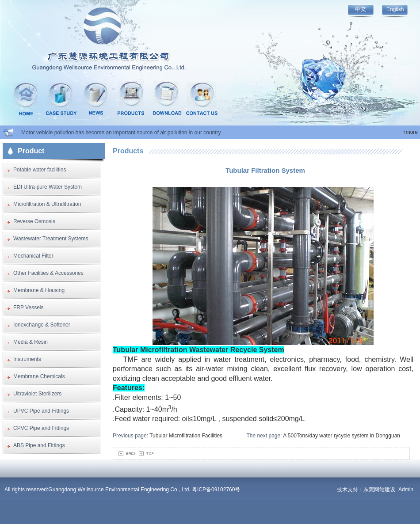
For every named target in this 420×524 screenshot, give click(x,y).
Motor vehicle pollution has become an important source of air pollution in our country (121, 133)
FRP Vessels (28, 308)
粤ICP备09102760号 (216, 490)
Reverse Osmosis (34, 221)
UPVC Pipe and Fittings (41, 411)
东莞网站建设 (379, 490)
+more (410, 132)
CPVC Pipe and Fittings (41, 428)
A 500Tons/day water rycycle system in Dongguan (342, 436)
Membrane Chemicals (39, 376)
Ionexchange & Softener (42, 325)
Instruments (27, 359)
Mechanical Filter (33, 256)
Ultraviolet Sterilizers (37, 394)
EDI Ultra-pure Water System (48, 187)
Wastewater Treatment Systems (51, 239)
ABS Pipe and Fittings (39, 445)
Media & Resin (31, 342)
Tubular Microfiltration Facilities (186, 436)
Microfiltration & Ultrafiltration (47, 204)
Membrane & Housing (39, 290)
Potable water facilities (40, 170)
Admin (406, 490)
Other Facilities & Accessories (48, 273)
